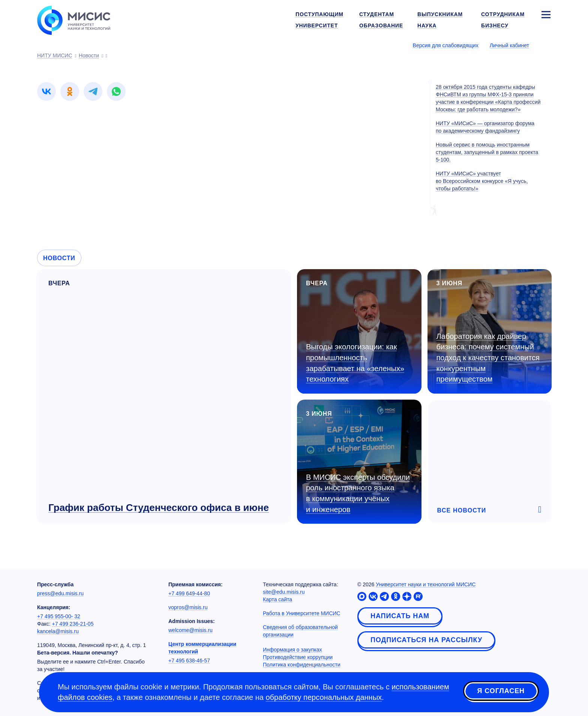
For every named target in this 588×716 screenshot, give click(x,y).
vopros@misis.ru (188, 607)
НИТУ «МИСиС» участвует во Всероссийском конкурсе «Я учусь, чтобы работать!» (482, 181)
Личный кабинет (509, 45)
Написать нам (400, 616)
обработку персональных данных (324, 697)
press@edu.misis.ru (60, 593)
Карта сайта (277, 599)
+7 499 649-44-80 (189, 593)
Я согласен (501, 691)
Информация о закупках (292, 650)
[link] (46, 91)
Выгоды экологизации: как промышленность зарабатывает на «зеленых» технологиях (355, 363)
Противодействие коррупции (298, 657)
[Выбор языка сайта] (546, 45)
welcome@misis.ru (190, 630)
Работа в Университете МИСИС (301, 613)
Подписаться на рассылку (426, 640)
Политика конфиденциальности (302, 665)
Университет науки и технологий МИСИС (426, 584)
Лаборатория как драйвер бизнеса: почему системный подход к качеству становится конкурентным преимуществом (488, 358)
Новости (59, 258)
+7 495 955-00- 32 (59, 616)
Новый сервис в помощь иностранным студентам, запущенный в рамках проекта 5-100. (487, 152)
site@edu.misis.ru (284, 592)
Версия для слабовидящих (446, 45)
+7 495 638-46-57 (189, 661)
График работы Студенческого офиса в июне (159, 508)
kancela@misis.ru (58, 631)
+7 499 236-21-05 (73, 624)
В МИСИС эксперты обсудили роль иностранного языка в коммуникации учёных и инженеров (358, 493)
